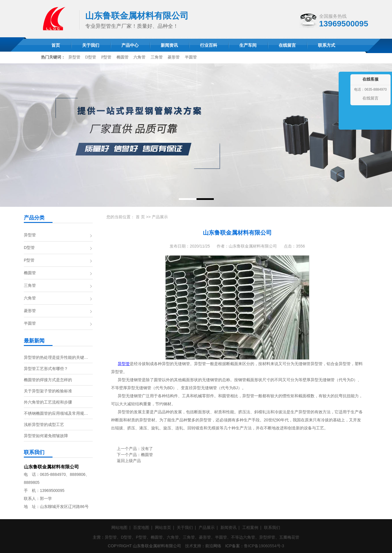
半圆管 (191, 57)
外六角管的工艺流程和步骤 (48, 402)
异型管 (74, 57)
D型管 (91, 57)
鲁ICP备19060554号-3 (264, 546)
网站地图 (119, 527)
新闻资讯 (228, 527)
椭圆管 (123, 57)
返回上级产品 (129, 461)
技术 (189, 546)
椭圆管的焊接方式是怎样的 (48, 380)
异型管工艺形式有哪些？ (46, 369)
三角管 (157, 57)
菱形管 (174, 57)
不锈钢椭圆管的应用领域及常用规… (56, 413)
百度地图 (141, 527)
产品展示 (160, 217)
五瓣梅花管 (289, 537)
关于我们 (185, 527)
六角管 (139, 57)
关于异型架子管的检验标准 (48, 391)
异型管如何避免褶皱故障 (46, 436)
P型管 (106, 57)
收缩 (344, 107)
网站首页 (163, 527)
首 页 (140, 217)
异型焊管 (267, 537)
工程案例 (250, 527)
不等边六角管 (243, 537)
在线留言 (370, 98)
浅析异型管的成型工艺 (44, 425)
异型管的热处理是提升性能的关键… (56, 357)
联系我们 (272, 527)
